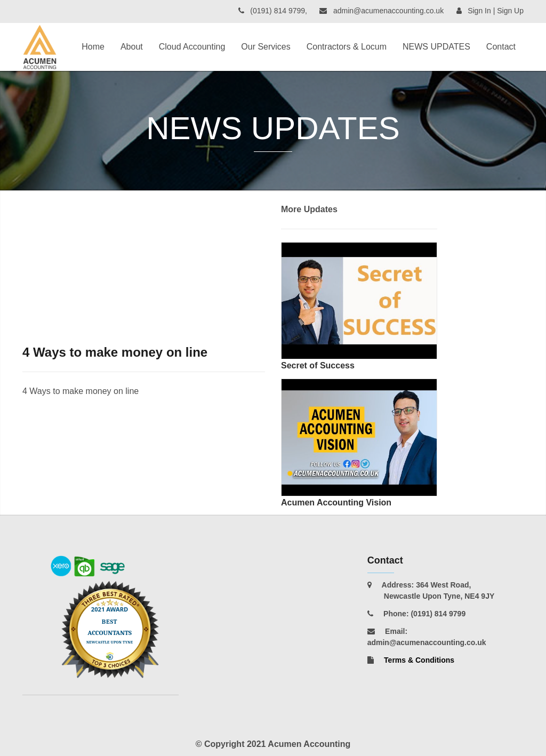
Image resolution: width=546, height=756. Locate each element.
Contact (501, 47)
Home (93, 47)
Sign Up (510, 11)
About (132, 47)
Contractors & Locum (347, 47)
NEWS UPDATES (436, 47)
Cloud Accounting (192, 47)
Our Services (266, 47)
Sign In (479, 11)
